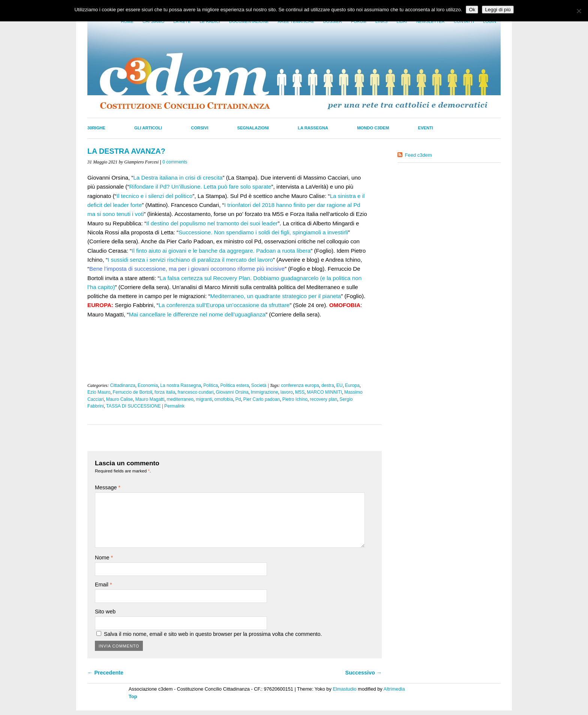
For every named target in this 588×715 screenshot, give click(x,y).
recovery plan (323, 399)
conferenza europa (300, 385)
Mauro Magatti (150, 399)
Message (108, 487)
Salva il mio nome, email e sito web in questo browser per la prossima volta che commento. (213, 634)
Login (490, 21)
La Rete (182, 21)
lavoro (287, 392)
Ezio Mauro (99, 392)
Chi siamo (153, 21)
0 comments (175, 162)
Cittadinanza (123, 385)
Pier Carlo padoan (262, 399)
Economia (148, 385)
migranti (204, 399)
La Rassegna (313, 128)
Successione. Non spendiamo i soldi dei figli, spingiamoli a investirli (263, 232)
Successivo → (364, 673)
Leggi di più (498, 10)
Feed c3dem (418, 155)
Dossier (333, 21)
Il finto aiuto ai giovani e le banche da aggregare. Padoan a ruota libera (221, 251)
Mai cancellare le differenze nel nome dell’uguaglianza (197, 314)
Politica (211, 385)
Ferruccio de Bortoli (133, 392)
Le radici (210, 21)
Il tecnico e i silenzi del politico (155, 196)
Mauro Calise (120, 399)
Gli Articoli (148, 128)
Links (381, 21)
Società (259, 385)
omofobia (224, 399)
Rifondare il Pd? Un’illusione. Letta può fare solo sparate (200, 187)
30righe (96, 128)
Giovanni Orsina (232, 392)
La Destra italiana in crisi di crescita (178, 178)
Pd (238, 399)
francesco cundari (196, 392)
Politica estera (234, 385)
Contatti (464, 21)
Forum (359, 21)
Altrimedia (394, 689)
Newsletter (430, 21)
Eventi (426, 128)
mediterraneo (180, 399)
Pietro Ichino (295, 399)
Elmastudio (344, 689)
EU (340, 385)
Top (133, 696)
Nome (104, 558)
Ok (472, 10)
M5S (300, 392)
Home (127, 21)
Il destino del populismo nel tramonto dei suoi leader (212, 223)
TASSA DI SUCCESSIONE (133, 406)
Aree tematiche (296, 21)
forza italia (165, 392)
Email (103, 585)
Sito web (105, 612)
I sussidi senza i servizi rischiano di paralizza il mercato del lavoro (190, 260)
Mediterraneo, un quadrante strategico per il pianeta (276, 296)
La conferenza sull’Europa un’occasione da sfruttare (224, 305)
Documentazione (249, 21)
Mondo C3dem (373, 128)
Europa (352, 385)
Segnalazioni (253, 128)
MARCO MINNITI (324, 392)
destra (328, 385)
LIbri (402, 21)
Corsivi (199, 128)
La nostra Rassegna (181, 385)
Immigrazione (265, 392)
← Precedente (105, 673)
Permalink (174, 406)
